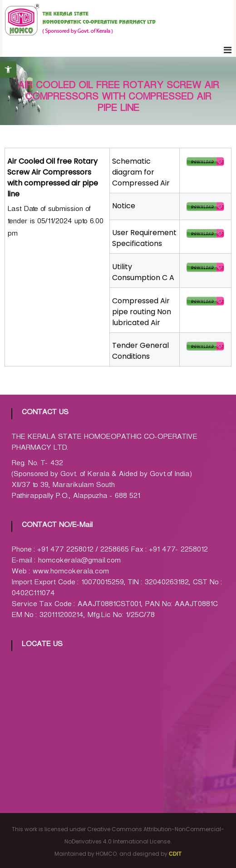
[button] (8, 70)
